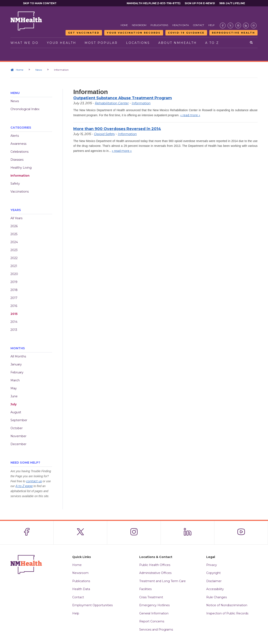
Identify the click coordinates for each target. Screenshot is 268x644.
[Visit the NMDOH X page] (230, 25)
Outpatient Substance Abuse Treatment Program (123, 98)
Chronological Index (25, 109)
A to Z (212, 43)
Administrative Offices (155, 573)
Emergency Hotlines (154, 605)
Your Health (62, 43)
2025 (14, 234)
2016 (14, 306)
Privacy (212, 565)
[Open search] (252, 43)
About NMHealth (178, 43)
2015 (14, 314)
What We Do (24, 43)
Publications (159, 25)
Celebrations (19, 152)
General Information (154, 613)
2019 (14, 282)
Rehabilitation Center (112, 103)
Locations (138, 43)
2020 (14, 274)
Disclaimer (214, 581)
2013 (14, 330)
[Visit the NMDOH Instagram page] (238, 25)
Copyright (213, 573)
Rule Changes (216, 597)
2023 (14, 250)
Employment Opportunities (92, 605)
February (17, 372)
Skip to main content (40, 3)
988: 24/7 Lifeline (232, 3)
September (19, 420)
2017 (14, 298)
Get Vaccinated (84, 33)
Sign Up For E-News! (200, 3)
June (14, 396)
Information (20, 176)
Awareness (18, 144)
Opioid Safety (104, 134)
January (16, 364)
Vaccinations (20, 192)
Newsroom (139, 25)
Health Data (181, 25)
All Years (16, 218)
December (18, 444)
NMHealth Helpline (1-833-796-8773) (154, 3)
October (17, 428)
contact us (34, 481)
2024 (14, 242)
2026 (14, 226)
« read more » (190, 115)
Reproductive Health (233, 33)
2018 (14, 290)
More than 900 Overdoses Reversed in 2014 (117, 129)
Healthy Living (21, 168)
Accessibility (215, 589)
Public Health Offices (155, 565)
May (14, 388)
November (18, 436)
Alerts (15, 136)
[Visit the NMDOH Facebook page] (223, 25)
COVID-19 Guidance (186, 33)
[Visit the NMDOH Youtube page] (254, 25)
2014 (14, 322)
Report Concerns (152, 621)
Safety (15, 184)
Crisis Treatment (151, 597)
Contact (199, 25)
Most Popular (101, 43)
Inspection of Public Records (227, 613)
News (39, 70)
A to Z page (24, 486)
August (16, 412)
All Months (18, 356)
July (14, 404)
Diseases (17, 160)
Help (211, 25)
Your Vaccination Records (134, 33)
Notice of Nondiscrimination (227, 605)
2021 (14, 266)
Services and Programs (156, 630)
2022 (14, 258)
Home (124, 25)
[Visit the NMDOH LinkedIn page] (246, 25)
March (15, 380)
